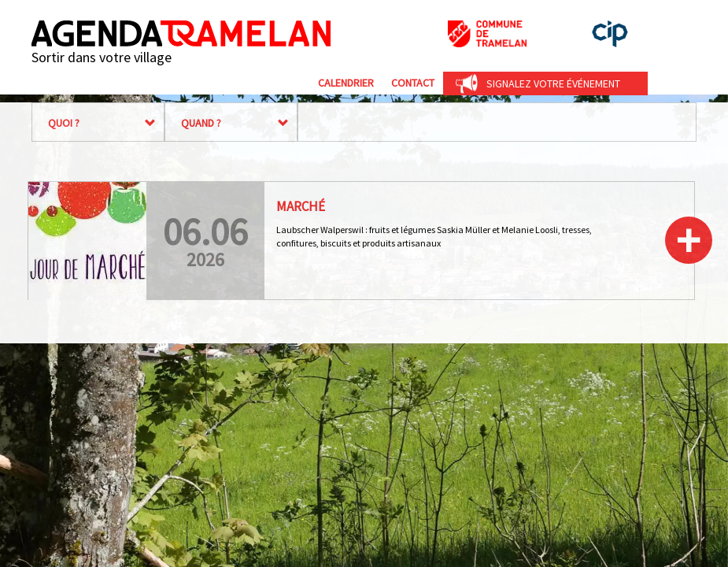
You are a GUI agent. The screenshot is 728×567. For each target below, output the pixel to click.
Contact (413, 83)
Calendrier (346, 83)
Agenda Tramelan (181, 33)
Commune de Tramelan (487, 34)
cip (610, 34)
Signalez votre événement (553, 83)
